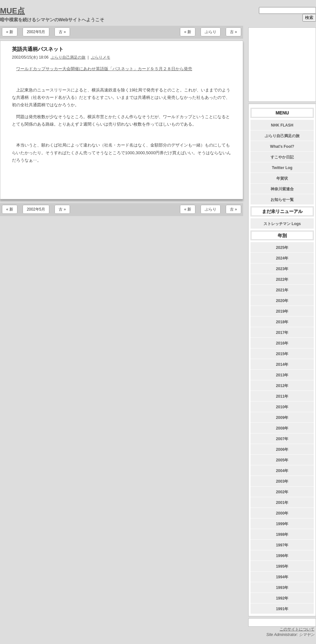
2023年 (282, 269)
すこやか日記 (282, 157)
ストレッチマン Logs (282, 224)
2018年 (282, 322)
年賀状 (282, 178)
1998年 (282, 535)
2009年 (282, 418)
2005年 (282, 460)
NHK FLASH (282, 125)
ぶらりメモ (101, 57)
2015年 (282, 354)
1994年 (282, 577)
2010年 (282, 407)
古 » (62, 32)
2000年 (282, 513)
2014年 (282, 365)
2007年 (282, 439)
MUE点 (12, 11)
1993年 (282, 588)
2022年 (282, 279)
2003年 (282, 481)
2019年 (282, 311)
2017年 (282, 333)
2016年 (282, 343)
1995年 (282, 566)
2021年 (282, 290)
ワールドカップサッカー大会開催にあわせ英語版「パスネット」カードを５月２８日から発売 (104, 69)
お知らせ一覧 (282, 200)
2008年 (282, 428)
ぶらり (211, 32)
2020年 (282, 301)
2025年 (282, 248)
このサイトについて (297, 629)
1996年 (282, 556)
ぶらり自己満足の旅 (68, 57)
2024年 (282, 258)
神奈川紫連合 (282, 189)
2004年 (282, 471)
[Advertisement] (122, 182)
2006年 (282, 450)
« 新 (10, 32)
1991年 (282, 609)
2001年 (282, 503)
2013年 (282, 375)
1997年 (282, 545)
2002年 (282, 492)
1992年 (282, 598)
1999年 (282, 524)
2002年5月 (36, 32)
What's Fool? (282, 147)
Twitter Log (282, 168)
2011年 (282, 396)
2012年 (282, 386)
